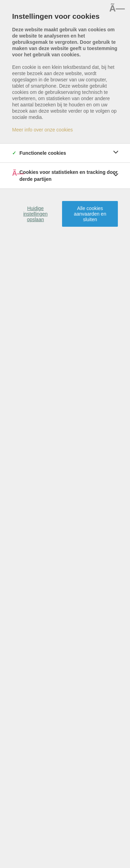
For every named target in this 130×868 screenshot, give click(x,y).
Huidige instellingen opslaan (35, 214)
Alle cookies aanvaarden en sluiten (90, 214)
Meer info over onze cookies (42, 130)
